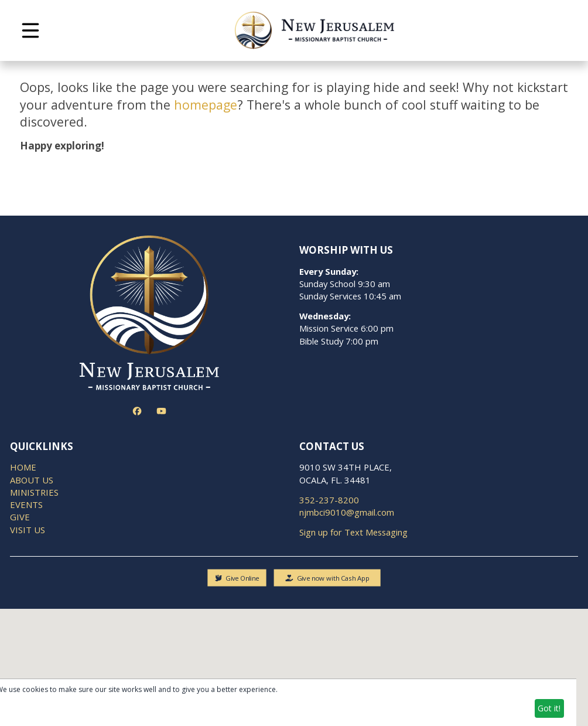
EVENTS (26, 505)
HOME (23, 467)
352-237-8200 (329, 500)
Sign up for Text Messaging (353, 532)
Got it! (549, 708)
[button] (31, 31)
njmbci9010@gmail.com (347, 512)
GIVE (20, 517)
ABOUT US (32, 480)
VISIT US (28, 530)
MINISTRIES (34, 492)
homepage (206, 105)
